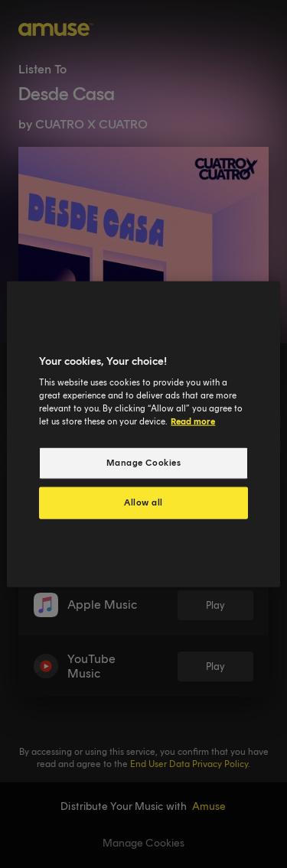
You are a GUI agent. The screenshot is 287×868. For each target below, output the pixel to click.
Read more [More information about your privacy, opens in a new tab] (193, 421)
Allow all (143, 502)
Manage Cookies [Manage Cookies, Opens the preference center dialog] (144, 463)
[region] (143, 434)
